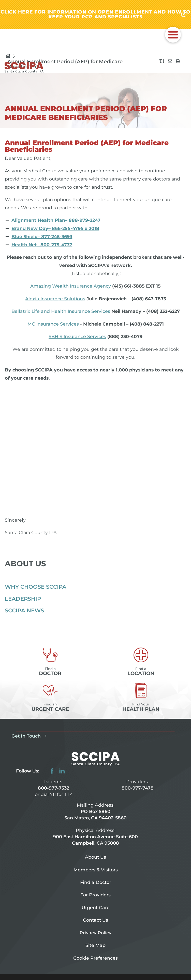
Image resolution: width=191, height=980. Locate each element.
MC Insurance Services (53, 324)
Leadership (23, 599)
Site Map (96, 945)
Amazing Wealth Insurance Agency (71, 286)
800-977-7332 (54, 788)
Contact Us (96, 920)
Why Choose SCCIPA (36, 587)
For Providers (96, 895)
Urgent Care (96, 907)
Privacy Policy (96, 933)
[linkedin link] (62, 771)
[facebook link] (52, 771)
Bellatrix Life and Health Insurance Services (61, 311)
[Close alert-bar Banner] (184, 15)
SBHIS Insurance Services (77, 336)
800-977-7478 (138, 788)
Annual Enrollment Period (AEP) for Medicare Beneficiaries (65, 64)
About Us (96, 857)
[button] (173, 35)
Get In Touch (30, 736)
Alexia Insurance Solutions (55, 299)
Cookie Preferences (96, 958)
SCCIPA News (24, 610)
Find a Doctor (96, 882)
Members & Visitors (96, 870)
